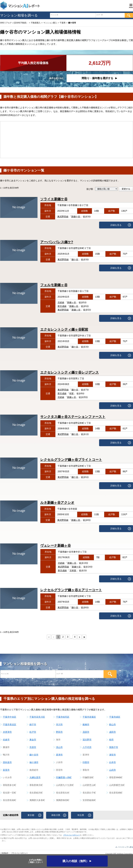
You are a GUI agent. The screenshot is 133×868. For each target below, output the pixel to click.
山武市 (113, 770)
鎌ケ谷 (75, 260)
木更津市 (7, 732)
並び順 (90, 189)
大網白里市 (35, 777)
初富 (72, 393)
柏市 (111, 740)
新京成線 (62, 306)
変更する (126, 189)
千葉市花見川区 (37, 717)
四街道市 (7, 762)
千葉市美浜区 (10, 725)
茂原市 (86, 732)
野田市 (59, 732)
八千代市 (87, 747)
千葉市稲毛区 (63, 717)
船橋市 (86, 725)
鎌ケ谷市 (34, 755)
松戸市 (33, 732)
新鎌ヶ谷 (72, 302)
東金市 (33, 740)
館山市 (113, 725)
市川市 (59, 725)
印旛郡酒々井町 (64, 777)
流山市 (59, 747)
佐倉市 (6, 740)
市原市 (33, 747)
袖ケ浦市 (34, 762)
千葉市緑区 (115, 717)
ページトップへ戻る (126, 847)
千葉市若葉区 (89, 717)
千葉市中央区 (10, 717)
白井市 (113, 762)
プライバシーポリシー (72, 835)
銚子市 (33, 725)
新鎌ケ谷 (76, 217)
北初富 (73, 571)
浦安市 (113, 755)
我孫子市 (114, 747)
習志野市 (87, 740)
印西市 (86, 762)
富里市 (6, 770)
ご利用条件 (4, 853)
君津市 (59, 755)
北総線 (61, 302)
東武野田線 (63, 217)
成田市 (113, 732)
